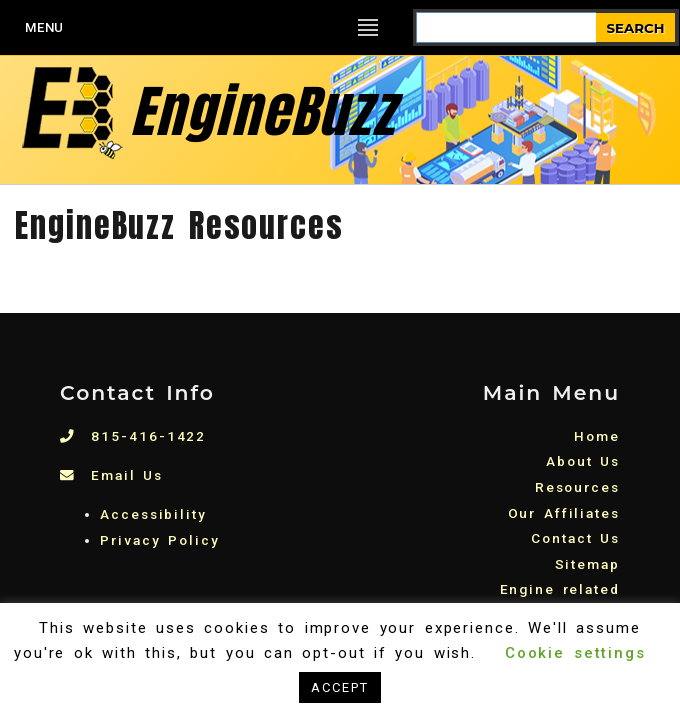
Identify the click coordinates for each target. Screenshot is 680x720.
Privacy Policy (159, 540)
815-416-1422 (133, 436)
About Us (583, 461)
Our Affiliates (564, 513)
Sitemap (587, 564)
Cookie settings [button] (575, 653)
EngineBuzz (205, 111)
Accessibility (153, 514)
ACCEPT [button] (340, 687)
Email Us (111, 475)
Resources (577, 487)
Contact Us (575, 538)
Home (597, 436)
